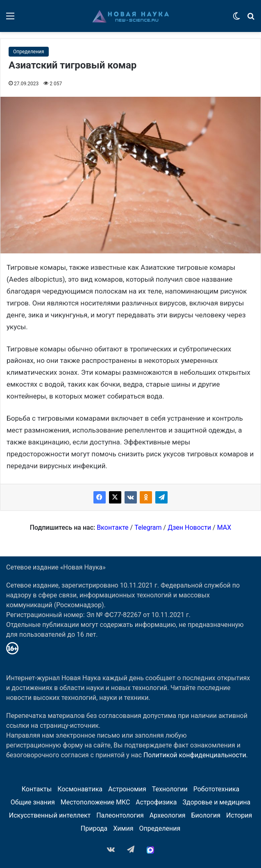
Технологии (170, 789)
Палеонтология (120, 815)
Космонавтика (80, 789)
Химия (123, 828)
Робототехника (217, 789)
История (239, 815)
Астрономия (127, 789)
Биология (206, 815)
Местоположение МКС (95, 802)
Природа (94, 828)
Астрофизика (156, 802)
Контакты (37, 789)
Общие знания (33, 802)
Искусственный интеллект (50, 815)
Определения (29, 52)
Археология (168, 815)
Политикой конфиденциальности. (196, 755)
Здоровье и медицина (216, 802)
